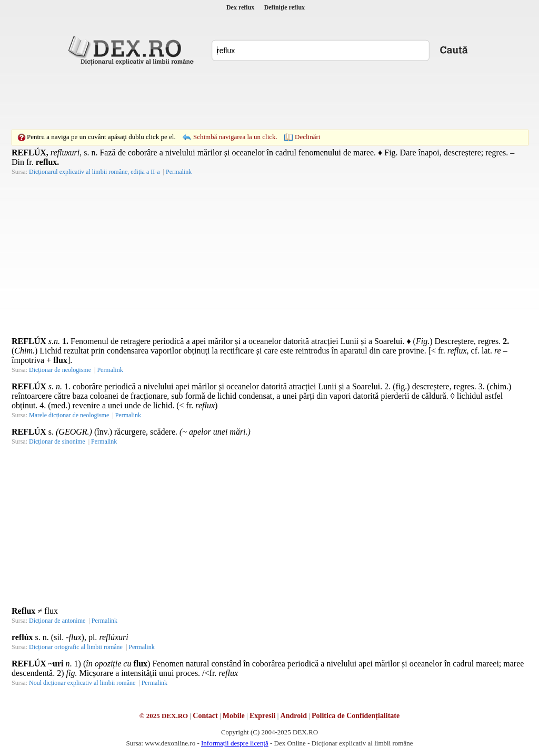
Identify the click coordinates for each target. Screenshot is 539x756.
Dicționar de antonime (57, 621)
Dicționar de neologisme (60, 370)
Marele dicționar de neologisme (69, 415)
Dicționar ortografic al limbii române (76, 647)
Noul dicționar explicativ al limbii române (82, 683)
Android (294, 716)
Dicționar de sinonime (57, 441)
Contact (205, 716)
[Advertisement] (269, 97)
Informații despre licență (235, 743)
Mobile (234, 716)
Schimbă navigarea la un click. (235, 137)
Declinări (307, 137)
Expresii (263, 716)
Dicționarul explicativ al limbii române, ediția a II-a (94, 172)
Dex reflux (240, 7)
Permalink (179, 172)
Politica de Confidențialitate (356, 716)
